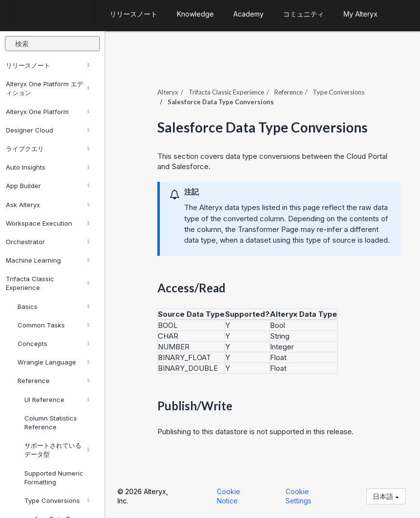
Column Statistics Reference (51, 422)
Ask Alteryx (48, 205)
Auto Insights (48, 167)
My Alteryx (361, 14)
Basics (54, 307)
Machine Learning (48, 260)
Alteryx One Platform (48, 112)
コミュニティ (304, 14)
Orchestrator (48, 242)
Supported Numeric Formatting (54, 478)
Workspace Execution (48, 223)
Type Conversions (57, 500)
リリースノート (48, 65)
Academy (248, 14)
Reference (54, 381)
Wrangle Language (54, 362)
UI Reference (57, 400)
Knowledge (195, 14)
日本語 (386, 496)
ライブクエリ (48, 149)
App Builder (48, 186)
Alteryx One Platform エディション (48, 88)
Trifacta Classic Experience (48, 283)
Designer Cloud (48, 130)
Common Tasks (54, 325)
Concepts (54, 344)
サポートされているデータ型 (57, 450)
